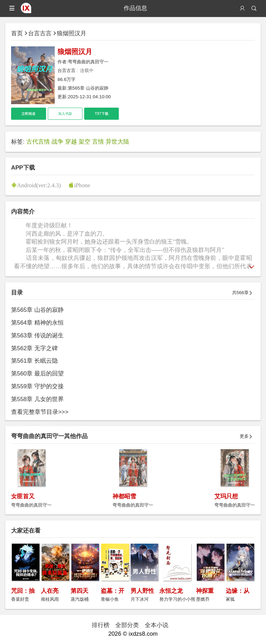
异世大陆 (117, 142)
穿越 (71, 142)
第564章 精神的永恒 (37, 323)
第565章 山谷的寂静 (88, 88)
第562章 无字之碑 (34, 348)
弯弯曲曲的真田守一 (88, 62)
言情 (98, 142)
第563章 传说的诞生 (37, 335)
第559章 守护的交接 (37, 386)
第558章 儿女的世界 (37, 399)
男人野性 (142, 591)
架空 (85, 142)
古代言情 (38, 142)
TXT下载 (102, 114)
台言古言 (40, 33)
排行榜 (101, 625)
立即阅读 (28, 114)
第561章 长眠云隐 (34, 361)
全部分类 (127, 625)
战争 (57, 142)
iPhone (82, 185)
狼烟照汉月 (72, 33)
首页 (17, 33)
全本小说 (157, 625)
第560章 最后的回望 (37, 374)
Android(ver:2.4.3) (39, 185)
